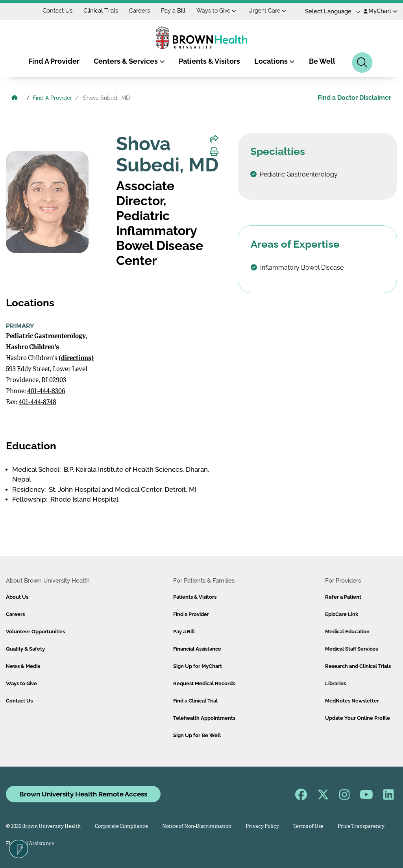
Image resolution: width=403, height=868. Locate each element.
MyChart (380, 11)
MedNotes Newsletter (352, 701)
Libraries (336, 683)
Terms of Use (308, 827)
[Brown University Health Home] (15, 99)
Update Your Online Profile (358, 718)
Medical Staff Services (351, 649)
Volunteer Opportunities (35, 632)
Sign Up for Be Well (197, 735)
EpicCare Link (342, 614)
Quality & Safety (25, 649)
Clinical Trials (101, 11)
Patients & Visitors (209, 61)
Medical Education (347, 632)
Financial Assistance (197, 649)
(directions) (76, 359)
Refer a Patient (343, 597)
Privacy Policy (262, 827)
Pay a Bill (173, 11)
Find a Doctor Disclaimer (354, 98)
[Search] (362, 63)
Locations (275, 61)
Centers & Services (129, 61)
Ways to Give (216, 11)
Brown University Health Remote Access (83, 794)
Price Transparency (361, 827)
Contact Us (57, 11)
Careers (140, 11)
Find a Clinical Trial (195, 701)
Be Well (322, 61)
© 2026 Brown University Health (43, 827)
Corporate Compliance (121, 827)
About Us (17, 597)
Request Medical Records (204, 683)
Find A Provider (54, 61)
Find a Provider (191, 614)
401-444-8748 (37, 403)
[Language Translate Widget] (330, 12)
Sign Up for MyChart (198, 666)
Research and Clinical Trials (358, 666)
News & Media (23, 666)
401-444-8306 (46, 392)
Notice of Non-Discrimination (197, 827)
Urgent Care (267, 11)
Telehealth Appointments (204, 718)
